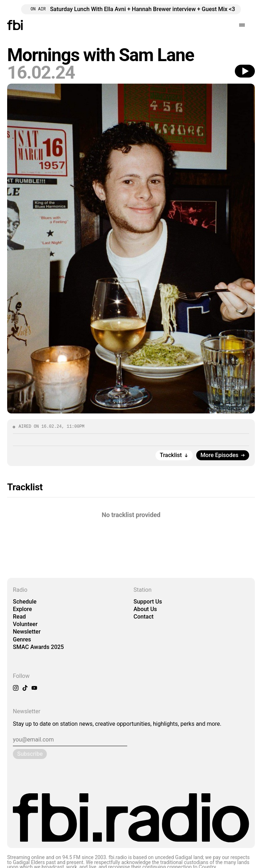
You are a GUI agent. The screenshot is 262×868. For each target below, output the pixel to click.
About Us (145, 609)
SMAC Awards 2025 (38, 647)
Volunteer (25, 624)
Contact (144, 617)
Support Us (148, 602)
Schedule (25, 602)
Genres (22, 639)
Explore (22, 609)
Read (19, 617)
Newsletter (27, 632)
